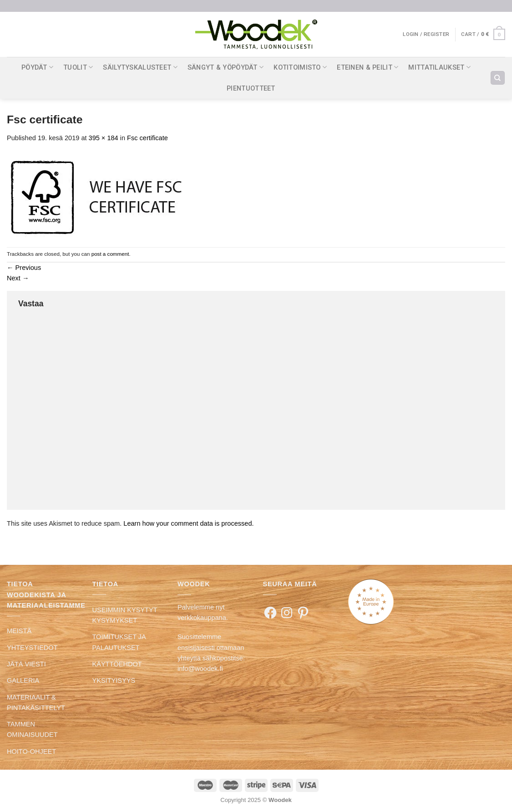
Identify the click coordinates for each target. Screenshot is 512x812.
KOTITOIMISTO (300, 67)
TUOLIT (78, 67)
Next (18, 278)
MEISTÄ (19, 631)
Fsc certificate (147, 138)
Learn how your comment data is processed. (188, 523)
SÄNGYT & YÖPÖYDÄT (226, 67)
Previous (24, 268)
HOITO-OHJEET (31, 751)
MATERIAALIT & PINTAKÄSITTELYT (36, 703)
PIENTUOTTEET (251, 88)
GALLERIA (23, 680)
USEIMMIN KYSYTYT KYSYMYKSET (125, 615)
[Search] (497, 78)
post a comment (110, 254)
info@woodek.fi (200, 669)
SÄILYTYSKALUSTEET (140, 67)
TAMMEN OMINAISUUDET (32, 729)
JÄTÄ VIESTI (26, 664)
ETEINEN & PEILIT (368, 67)
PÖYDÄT (37, 67)
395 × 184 (104, 138)
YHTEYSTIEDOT (32, 648)
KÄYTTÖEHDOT (117, 664)
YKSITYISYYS (114, 680)
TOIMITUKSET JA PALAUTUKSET (119, 642)
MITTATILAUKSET (439, 67)
